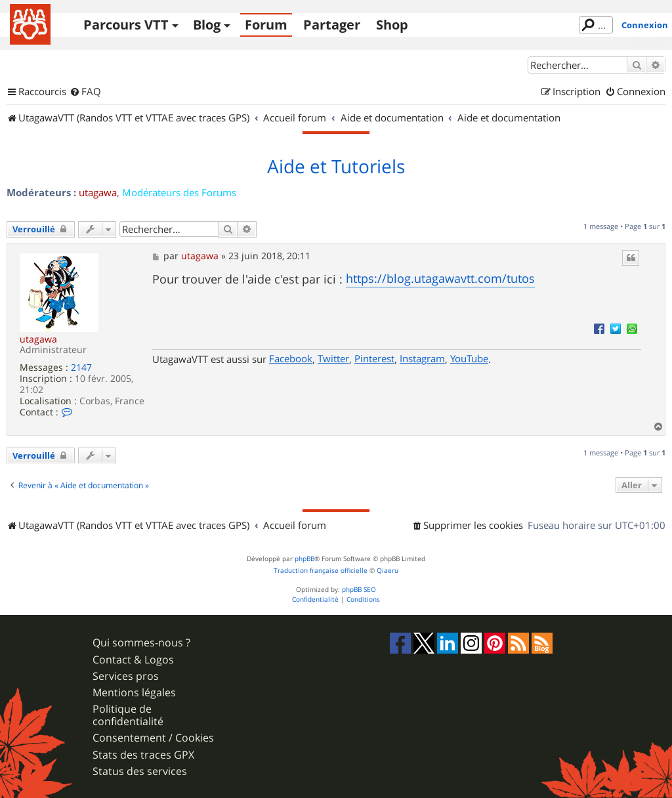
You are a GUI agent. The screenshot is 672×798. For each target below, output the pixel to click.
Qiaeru (388, 571)
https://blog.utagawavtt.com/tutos (440, 278)
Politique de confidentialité (128, 715)
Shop (392, 25)
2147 (81, 368)
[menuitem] (85, 92)
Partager (332, 25)
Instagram (422, 358)
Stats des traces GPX (143, 755)
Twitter (333, 358)
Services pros (126, 676)
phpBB (304, 559)
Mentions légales (134, 693)
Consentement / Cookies (153, 738)
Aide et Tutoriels (336, 167)
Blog (207, 25)
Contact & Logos (133, 660)
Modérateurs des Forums (179, 192)
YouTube (469, 358)
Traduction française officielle (321, 571)
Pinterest (374, 358)
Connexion (645, 25)
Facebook (291, 358)
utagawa (98, 192)
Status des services (140, 771)
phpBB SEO (359, 590)
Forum (266, 25)
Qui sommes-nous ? (141, 643)
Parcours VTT (126, 25)
